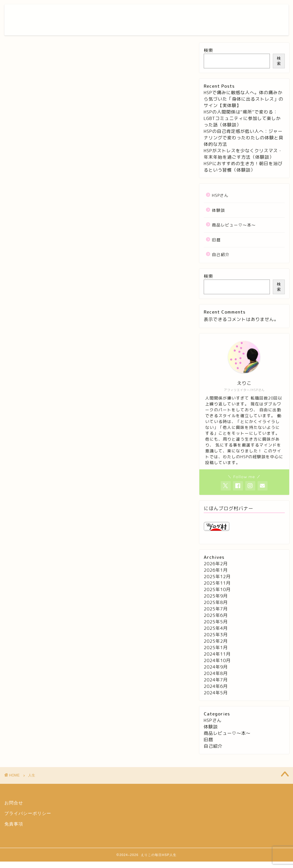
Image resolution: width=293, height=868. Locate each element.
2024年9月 (216, 667)
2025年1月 (216, 648)
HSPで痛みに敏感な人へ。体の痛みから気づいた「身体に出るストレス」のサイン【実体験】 (244, 99)
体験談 (219, 210)
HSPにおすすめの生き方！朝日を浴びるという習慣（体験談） (243, 167)
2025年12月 (217, 577)
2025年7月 (216, 609)
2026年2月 (216, 564)
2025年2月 (216, 641)
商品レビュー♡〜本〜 (234, 225)
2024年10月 (217, 660)
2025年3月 (216, 635)
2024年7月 (216, 680)
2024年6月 (216, 686)
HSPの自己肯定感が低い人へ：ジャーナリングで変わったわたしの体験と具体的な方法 (244, 138)
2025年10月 (217, 589)
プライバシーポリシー (28, 813)
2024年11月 (217, 654)
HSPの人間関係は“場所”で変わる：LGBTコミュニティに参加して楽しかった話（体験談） (242, 118)
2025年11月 (217, 583)
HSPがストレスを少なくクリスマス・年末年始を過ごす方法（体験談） (243, 154)
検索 (208, 50)
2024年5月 (216, 693)
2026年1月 (216, 570)
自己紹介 (221, 254)
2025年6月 (216, 615)
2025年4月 (216, 628)
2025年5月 (216, 622)
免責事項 (14, 824)
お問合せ (14, 803)
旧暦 (216, 240)
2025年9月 (216, 596)
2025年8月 (216, 602)
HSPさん (220, 195)
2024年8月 (216, 673)
